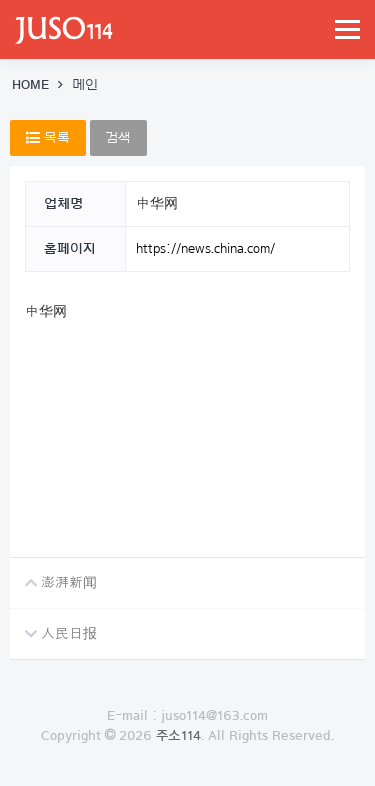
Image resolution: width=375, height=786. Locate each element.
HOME (30, 85)
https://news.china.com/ (205, 249)
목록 (48, 138)
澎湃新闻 (53, 574)
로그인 (187, 776)
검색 (118, 138)
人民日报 (53, 625)
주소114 (178, 736)
